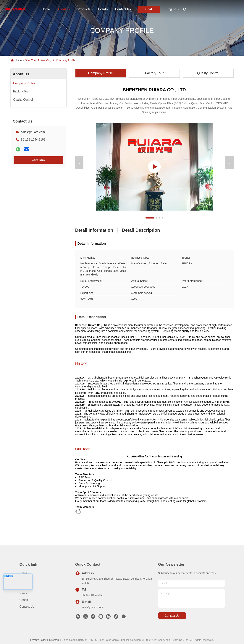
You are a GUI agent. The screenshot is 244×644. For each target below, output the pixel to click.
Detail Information (94, 230)
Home (46, 9)
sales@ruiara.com (33, 132)
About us (64, 9)
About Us (21, 74)
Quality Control (208, 73)
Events (103, 9)
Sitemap (54, 640)
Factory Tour (154, 73)
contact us (172, 616)
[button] (150, 218)
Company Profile (100, 73)
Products (84, 9)
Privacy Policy (38, 640)
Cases (24, 600)
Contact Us (123, 9)
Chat (149, 9)
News (23, 593)
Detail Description (141, 230)
